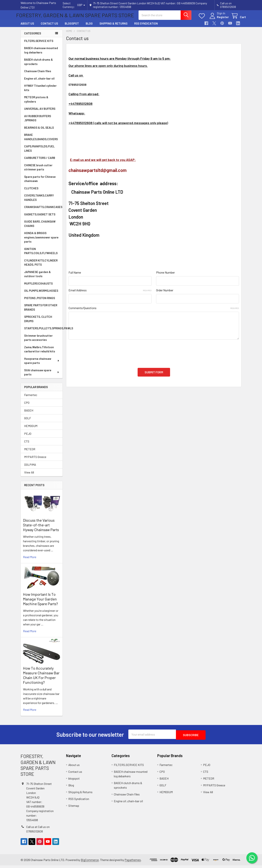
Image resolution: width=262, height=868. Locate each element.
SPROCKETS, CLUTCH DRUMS (38, 322)
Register (218, 19)
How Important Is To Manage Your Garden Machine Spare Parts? (40, 602)
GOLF (28, 421)
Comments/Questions (154, 311)
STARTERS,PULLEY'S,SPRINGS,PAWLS (43, 332)
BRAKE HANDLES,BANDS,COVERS (41, 140)
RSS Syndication (146, 27)
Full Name (75, 276)
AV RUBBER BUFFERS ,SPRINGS (38, 122)
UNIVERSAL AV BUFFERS (40, 112)
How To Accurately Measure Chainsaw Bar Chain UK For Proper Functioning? (41, 679)
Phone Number (165, 276)
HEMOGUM (31, 429)
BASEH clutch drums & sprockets (39, 65)
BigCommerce (90, 862)
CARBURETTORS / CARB (40, 161)
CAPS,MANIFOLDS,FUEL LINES (39, 152)
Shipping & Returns (113, 27)
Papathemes (133, 862)
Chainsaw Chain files (38, 74)
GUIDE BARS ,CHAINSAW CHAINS (40, 227)
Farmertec (31, 398)
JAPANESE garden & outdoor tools (37, 277)
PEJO (28, 437)
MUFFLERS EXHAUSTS (38, 287)
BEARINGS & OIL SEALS (39, 131)
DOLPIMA (30, 468)
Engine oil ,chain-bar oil (39, 82)
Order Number (165, 294)
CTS (27, 445)
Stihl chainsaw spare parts (42, 376)
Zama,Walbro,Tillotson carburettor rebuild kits (40, 353)
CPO (27, 406)
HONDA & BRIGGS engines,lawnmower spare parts (41, 241)
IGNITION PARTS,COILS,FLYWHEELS (41, 254)
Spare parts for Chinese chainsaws (40, 182)
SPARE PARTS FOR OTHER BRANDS (41, 311)
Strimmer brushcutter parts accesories (38, 341)
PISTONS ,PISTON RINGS (40, 301)
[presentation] (97, 355)
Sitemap (74, 808)
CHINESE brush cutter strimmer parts (38, 171)
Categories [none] (33, 37)
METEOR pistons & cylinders (36, 103)
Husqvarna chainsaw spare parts (42, 364)
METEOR (30, 452)
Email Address (110, 294)
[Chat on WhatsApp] (252, 858)
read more (30, 560)
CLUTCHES (31, 192)
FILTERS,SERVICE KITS (39, 44)
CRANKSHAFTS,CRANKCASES (43, 210)
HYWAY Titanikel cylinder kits (40, 91)
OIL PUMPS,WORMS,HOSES (41, 294)
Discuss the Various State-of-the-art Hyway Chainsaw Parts (41, 528)
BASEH (29, 414)
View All (29, 476)
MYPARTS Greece (35, 460)
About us (27, 27)
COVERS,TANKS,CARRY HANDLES (39, 201)
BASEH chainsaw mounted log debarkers (41, 54)
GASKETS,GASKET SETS (40, 218)
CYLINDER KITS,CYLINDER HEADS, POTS (41, 266)
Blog (89, 27)
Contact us (49, 27)
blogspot (72, 27)
